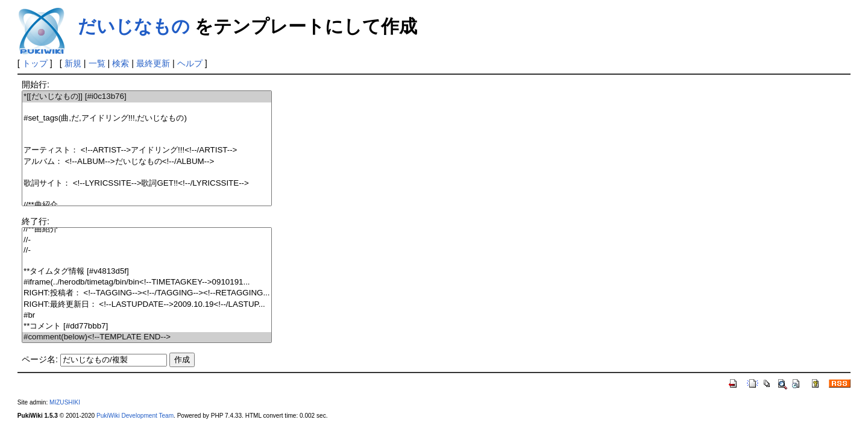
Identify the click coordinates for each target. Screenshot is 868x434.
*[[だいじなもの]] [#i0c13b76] (147, 97)
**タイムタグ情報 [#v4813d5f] (147, 272)
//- (147, 240)
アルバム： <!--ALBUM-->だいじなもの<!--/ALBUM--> (147, 162)
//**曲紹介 (147, 205)
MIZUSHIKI (65, 402)
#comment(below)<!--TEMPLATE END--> (147, 337)
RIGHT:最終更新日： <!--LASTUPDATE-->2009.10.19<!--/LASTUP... (147, 305)
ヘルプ (190, 63)
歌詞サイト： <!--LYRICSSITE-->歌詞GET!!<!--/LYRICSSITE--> (147, 184)
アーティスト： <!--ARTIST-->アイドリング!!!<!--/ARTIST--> (147, 150)
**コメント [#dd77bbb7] (147, 326)
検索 (121, 63)
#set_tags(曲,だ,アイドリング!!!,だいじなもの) (147, 118)
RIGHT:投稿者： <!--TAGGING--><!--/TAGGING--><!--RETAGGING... (147, 293)
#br (147, 316)
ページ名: (40, 359)
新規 (73, 63)
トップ (35, 63)
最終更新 (153, 63)
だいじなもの (134, 26)
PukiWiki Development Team (135, 416)
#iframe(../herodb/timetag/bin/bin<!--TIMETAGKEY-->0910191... (147, 282)
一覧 (97, 63)
